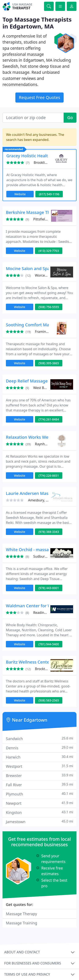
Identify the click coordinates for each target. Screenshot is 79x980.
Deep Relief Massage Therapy (35, 381)
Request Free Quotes (40, 97)
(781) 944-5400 (49, 644)
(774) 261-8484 (49, 419)
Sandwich (39, 739)
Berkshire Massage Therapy (34, 212)
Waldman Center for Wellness (36, 606)
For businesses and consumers (33, 963)
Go (70, 118)
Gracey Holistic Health (28, 156)
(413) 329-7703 (49, 251)
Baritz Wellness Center (28, 662)
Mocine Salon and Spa (28, 269)
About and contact (22, 952)
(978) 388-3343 (49, 532)
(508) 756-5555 (49, 307)
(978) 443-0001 (49, 588)
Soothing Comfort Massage (33, 325)
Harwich (39, 757)
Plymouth (39, 794)
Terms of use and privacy (27, 974)
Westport (39, 766)
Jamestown (39, 822)
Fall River (39, 785)
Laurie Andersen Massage (32, 493)
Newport (39, 803)
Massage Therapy (21, 914)
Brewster (39, 775)
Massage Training (22, 923)
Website (20, 194)
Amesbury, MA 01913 (45, 500)
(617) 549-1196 (49, 194)
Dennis (39, 748)
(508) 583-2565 (49, 700)
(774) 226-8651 (49, 476)
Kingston (39, 812)
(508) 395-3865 (49, 363)
